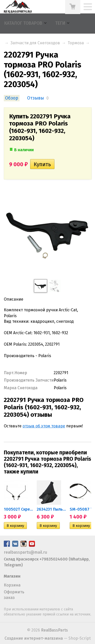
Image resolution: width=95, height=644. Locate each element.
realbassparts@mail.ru (25, 552)
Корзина (12, 585)
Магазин (12, 576)
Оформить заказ (14, 595)
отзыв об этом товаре (44, 426)
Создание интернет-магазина (34, 638)
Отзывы (35, 98)
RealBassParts (54, 630)
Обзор (12, 98)
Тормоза (76, 43)
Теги (60, 23)
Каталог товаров (23, 23)
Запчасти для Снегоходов (35, 43)
